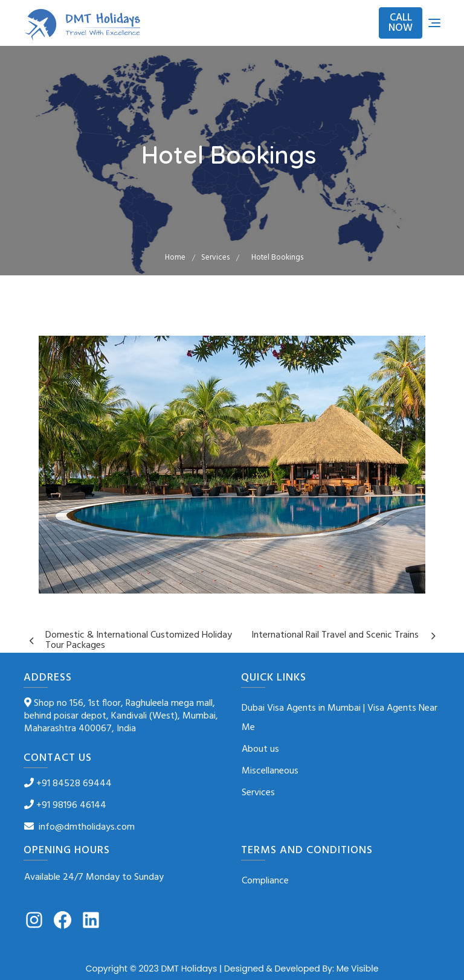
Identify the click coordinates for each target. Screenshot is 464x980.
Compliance (265, 881)
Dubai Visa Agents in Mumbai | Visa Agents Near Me (340, 718)
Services (258, 793)
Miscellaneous (270, 771)
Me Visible (358, 969)
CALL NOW (401, 23)
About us (260, 749)
